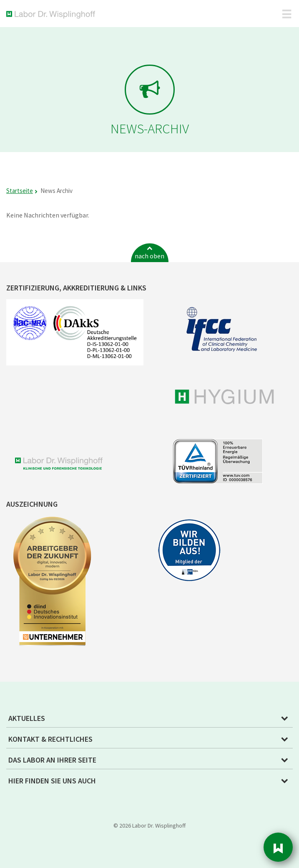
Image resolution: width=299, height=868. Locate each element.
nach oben (149, 256)
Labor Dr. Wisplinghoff (52, 15)
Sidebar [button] (278, 847)
